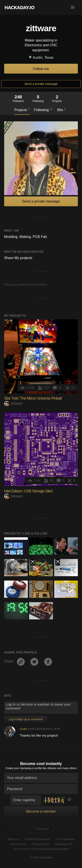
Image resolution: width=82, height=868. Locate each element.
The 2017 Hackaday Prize (58, 562)
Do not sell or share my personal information (41, 849)
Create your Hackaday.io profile (24, 768)
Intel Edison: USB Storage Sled (28, 491)
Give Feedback (65, 839)
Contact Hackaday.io (37, 839)
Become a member (41, 811)
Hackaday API (64, 844)
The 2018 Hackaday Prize (32, 562)
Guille (23, 729)
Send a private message (41, 84)
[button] (73, 7)
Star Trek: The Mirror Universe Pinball (33, 398)
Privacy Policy (41, 844)
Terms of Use (18, 844)
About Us (13, 839)
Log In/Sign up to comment (26, 719)
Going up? (41, 829)
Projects (22, 110)
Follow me (41, 69)
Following (43, 110)
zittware (13, 403)
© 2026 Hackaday (41, 857)
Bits (61, 110)
